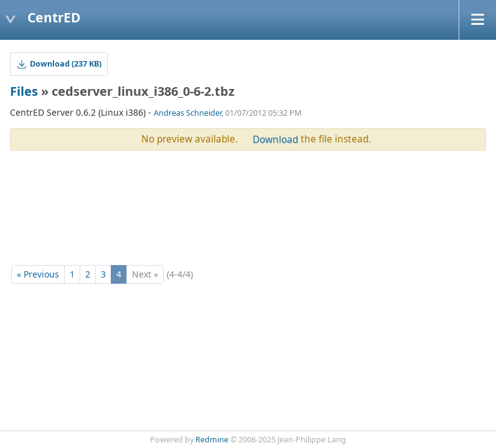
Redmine (212, 440)
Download (275, 140)
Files (24, 91)
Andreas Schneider (188, 113)
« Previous (38, 274)
